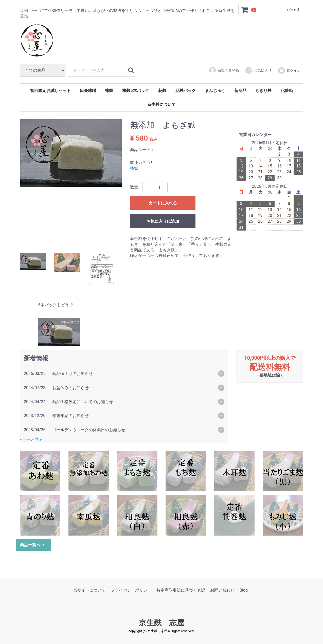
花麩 (162, 91)
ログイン (289, 70)
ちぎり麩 (263, 91)
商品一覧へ (33, 545)
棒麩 (109, 91)
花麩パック (186, 91)
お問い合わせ (222, 590)
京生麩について (161, 105)
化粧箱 (287, 91)
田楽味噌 (88, 91)
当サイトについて (89, 590)
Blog (244, 590)
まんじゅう (215, 91)
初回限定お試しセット (50, 91)
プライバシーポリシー (131, 590)
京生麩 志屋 (161, 623)
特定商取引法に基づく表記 (181, 590)
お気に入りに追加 (163, 221)
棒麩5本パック (136, 91)
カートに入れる (163, 203)
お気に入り (258, 70)
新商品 (240, 91)
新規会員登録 (224, 70)
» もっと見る (31, 439)
